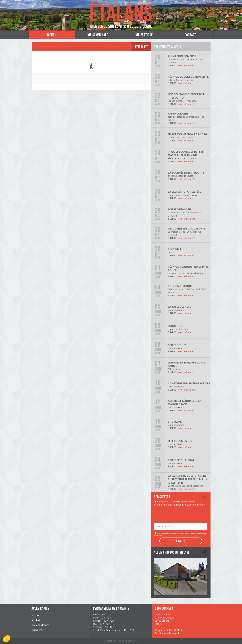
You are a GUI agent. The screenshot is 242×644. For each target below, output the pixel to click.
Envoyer (181, 541)
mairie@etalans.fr (171, 633)
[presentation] (177, 515)
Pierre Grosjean (124, 641)
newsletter (205, 497)
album (205, 552)
